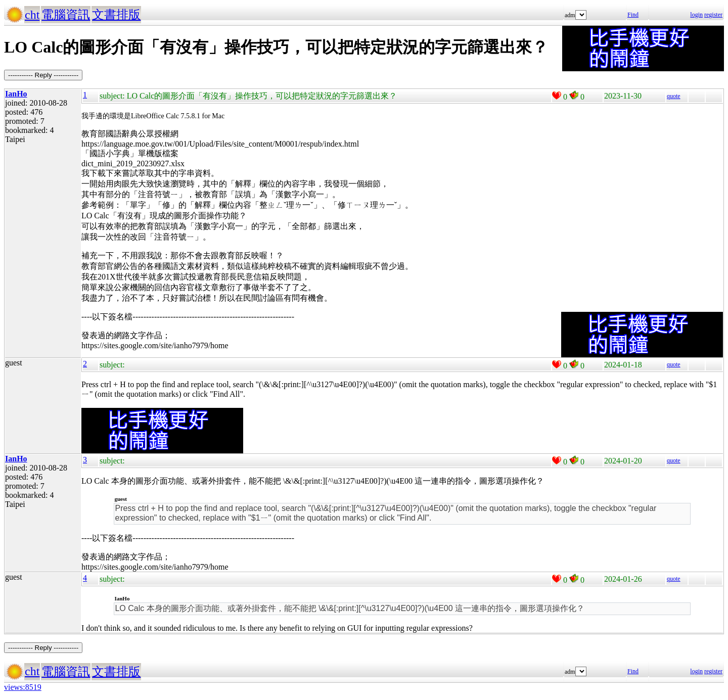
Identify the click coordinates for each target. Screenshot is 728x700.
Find (633, 15)
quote (674, 96)
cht (32, 15)
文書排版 (116, 15)
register (713, 15)
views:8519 (23, 687)
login (696, 15)
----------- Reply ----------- (43, 75)
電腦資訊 (66, 15)
